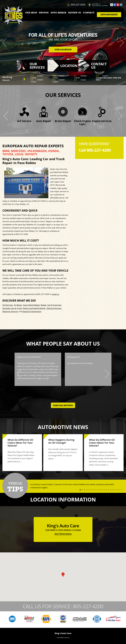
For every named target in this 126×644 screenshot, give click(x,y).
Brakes (44, 305)
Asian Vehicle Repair (31, 305)
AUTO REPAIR (58, 13)
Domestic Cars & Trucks (12, 308)
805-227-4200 (78, 5)
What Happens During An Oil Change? (61, 441)
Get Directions (63, 534)
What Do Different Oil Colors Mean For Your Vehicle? (20, 443)
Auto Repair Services (63, 637)
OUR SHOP (31, 13)
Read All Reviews (63, 405)
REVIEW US (75, 13)
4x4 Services (8, 305)
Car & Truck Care (54, 305)
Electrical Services (54, 308)
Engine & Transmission (32, 311)
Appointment (109, 15)
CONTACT (89, 13)
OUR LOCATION (63, 50)
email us (55, 294)
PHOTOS (44, 13)
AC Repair (18, 305)
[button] (63, 575)
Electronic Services (10, 311)
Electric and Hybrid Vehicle (34, 308)
